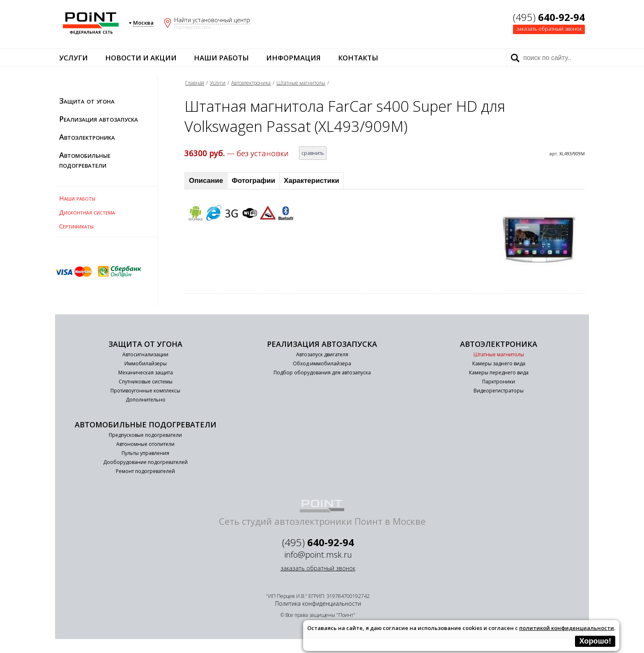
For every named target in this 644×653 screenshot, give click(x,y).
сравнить (313, 153)
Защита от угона (87, 101)
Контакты (358, 58)
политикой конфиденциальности (567, 628)
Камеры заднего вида (499, 363)
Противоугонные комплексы (145, 391)
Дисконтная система (87, 212)
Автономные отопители (145, 444)
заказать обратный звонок (549, 29)
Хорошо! (595, 641)
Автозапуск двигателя (322, 354)
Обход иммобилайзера (322, 363)
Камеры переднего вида (499, 373)
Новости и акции (141, 58)
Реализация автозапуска (99, 119)
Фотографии (253, 181)
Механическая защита (146, 373)
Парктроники (499, 382)
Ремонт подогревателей (145, 471)
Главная (195, 83)
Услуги (74, 58)
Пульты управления (145, 453)
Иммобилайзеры (146, 363)
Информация (293, 58)
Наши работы (221, 58)
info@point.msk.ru (318, 555)
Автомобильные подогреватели (85, 160)
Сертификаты (76, 226)
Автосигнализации (145, 354)
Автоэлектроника (87, 137)
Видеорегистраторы (499, 391)
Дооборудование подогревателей (145, 462)
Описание (206, 181)
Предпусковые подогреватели (145, 435)
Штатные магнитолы (301, 83)
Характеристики (312, 181)
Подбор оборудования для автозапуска (322, 373)
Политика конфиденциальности (318, 603)
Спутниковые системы (146, 382)
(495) (549, 17)
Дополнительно (146, 400)
